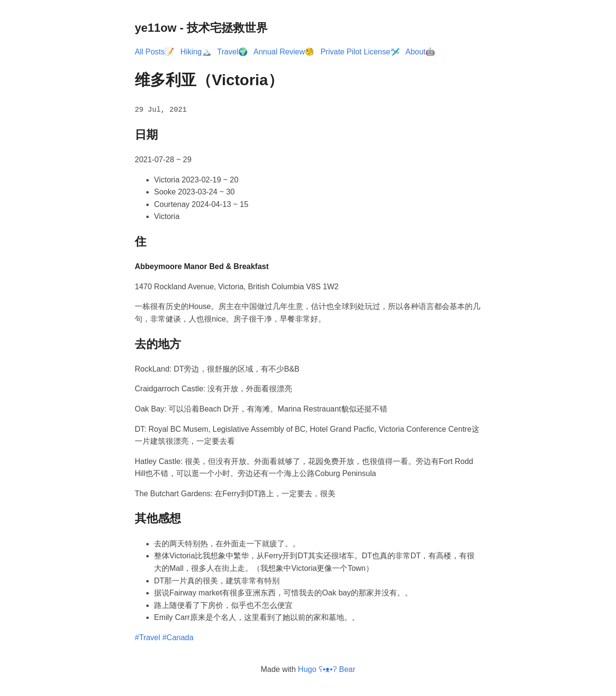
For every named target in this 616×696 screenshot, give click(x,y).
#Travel (148, 637)
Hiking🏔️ (196, 52)
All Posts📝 (154, 52)
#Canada (178, 637)
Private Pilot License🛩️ (360, 52)
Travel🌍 (232, 52)
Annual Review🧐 (284, 52)
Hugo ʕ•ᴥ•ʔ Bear (327, 668)
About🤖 (420, 52)
